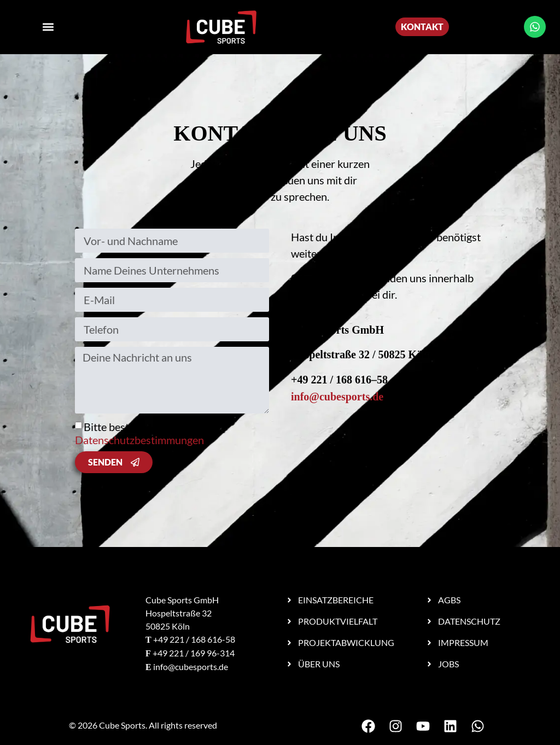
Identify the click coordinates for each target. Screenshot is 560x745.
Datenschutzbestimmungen (139, 440)
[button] (48, 27)
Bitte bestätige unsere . (141, 433)
